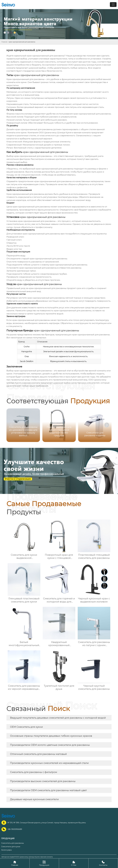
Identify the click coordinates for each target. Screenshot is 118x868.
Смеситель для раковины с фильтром (34, 772)
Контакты (103, 863)
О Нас (74, 863)
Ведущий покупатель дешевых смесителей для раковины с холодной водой (58, 718)
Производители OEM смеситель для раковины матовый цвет (48, 790)
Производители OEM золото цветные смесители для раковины (50, 745)
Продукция (44, 863)
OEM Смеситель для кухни (26, 727)
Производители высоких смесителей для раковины (43, 781)
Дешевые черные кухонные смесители (34, 799)
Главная (4, 42)
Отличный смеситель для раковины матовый (38, 754)
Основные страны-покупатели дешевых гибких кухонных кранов (51, 736)
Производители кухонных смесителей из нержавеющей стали (49, 763)
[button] (107, 425)
